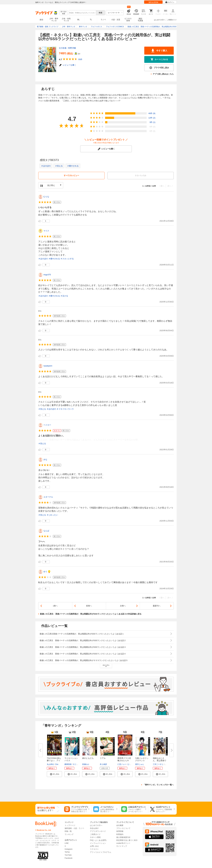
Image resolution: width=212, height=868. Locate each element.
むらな (46, 197)
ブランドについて (123, 828)
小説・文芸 (116, 20)
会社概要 (120, 825)
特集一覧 (68, 831)
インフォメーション (98, 843)
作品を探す (94, 828)
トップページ (70, 825)
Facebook (69, 858)
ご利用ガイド (172, 20)
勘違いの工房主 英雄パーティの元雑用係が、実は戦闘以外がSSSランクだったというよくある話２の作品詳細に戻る (91, 614)
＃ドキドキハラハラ (65, 409)
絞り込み (64, 13)
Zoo (57, 764)
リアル (103, 758)
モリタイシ (77, 764)
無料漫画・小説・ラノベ (74, 828)
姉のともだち (88, 758)
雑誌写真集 (140, 20)
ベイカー (47, 425)
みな (45, 459)
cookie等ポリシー (123, 843)
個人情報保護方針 (123, 837)
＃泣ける (64, 296)
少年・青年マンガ (54, 20)
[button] (54, 774)
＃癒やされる (73, 166)
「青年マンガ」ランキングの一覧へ (158, 785)
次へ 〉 (171, 186)
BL (79, 20)
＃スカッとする (67, 259)
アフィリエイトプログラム (101, 852)
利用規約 (120, 834)
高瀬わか (86, 764)
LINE (67, 843)
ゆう (45, 572)
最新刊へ (157, 606)
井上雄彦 (103, 764)
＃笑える (59, 166)
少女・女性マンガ (66, 20)
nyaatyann (48, 366)
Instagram (69, 849)
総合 (42, 20)
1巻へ (55, 606)
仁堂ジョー (122, 764)
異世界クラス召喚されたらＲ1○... (124, 761)
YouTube (68, 855)
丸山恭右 (50, 764)
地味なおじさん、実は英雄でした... (160, 761)
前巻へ (89, 606)
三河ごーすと (158, 764)
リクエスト (94, 849)
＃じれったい (52, 515)
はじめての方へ (160, 20)
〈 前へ (161, 186)
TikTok (67, 852)
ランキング (69, 834)
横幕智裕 (68, 764)
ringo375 (47, 275)
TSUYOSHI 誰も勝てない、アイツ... (54, 761)
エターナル (48, 497)
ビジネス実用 (128, 20)
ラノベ (103, 20)
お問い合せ (94, 846)
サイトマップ (122, 846)
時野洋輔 (72, 48)
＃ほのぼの (46, 166)
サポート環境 (95, 837)
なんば (46, 531)
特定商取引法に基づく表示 (127, 840)
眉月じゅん (140, 764)
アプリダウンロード (98, 831)
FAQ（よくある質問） (99, 840)
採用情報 (120, 831)
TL (91, 20)
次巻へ (123, 606)
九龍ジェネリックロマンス (142, 759)
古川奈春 (63, 48)
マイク (46, 231)
